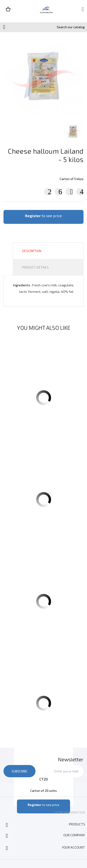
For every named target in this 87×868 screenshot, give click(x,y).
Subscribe (19, 771)
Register (33, 216)
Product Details (35, 267)
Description (32, 251)
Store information (69, 812)
